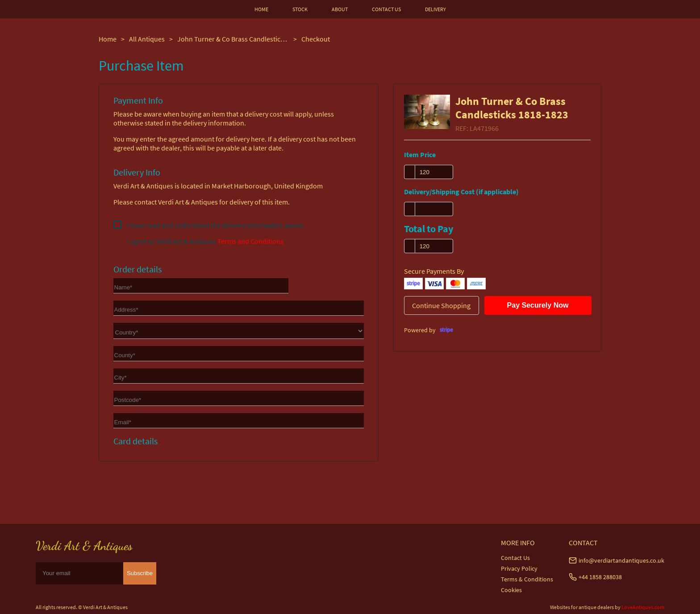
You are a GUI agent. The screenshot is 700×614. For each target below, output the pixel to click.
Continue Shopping (441, 305)
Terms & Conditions (527, 579)
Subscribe (140, 573)
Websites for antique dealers (582, 607)
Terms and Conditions (250, 241)
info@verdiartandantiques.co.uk (621, 560)
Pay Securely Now (538, 305)
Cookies (511, 590)
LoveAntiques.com (643, 607)
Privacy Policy (519, 568)
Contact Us (515, 558)
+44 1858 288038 (600, 577)
